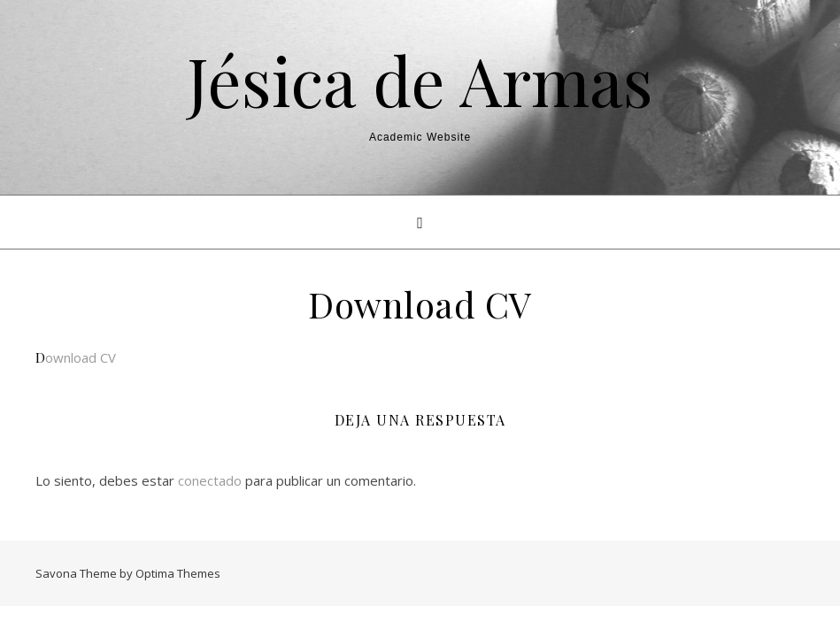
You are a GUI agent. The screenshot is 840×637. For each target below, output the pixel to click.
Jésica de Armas (420, 80)
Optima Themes (178, 573)
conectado (210, 480)
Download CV (76, 357)
